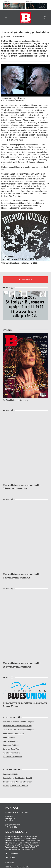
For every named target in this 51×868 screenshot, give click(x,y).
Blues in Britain (9, 737)
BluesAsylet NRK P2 (11, 774)
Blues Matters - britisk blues (13, 734)
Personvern (10, 863)
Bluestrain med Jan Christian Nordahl (17, 778)
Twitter (10, 858)
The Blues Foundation (11, 753)
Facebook (25, 280)
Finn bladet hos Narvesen (15, 400)
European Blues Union (11, 749)
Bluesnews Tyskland (11, 745)
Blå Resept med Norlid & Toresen (15, 786)
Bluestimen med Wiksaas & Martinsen (17, 782)
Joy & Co (26, 867)
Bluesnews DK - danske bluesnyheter (17, 726)
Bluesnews (26, 18)
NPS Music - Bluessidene (12, 757)
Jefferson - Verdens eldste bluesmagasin (18, 722)
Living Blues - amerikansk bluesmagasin (18, 730)
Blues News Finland (10, 741)
